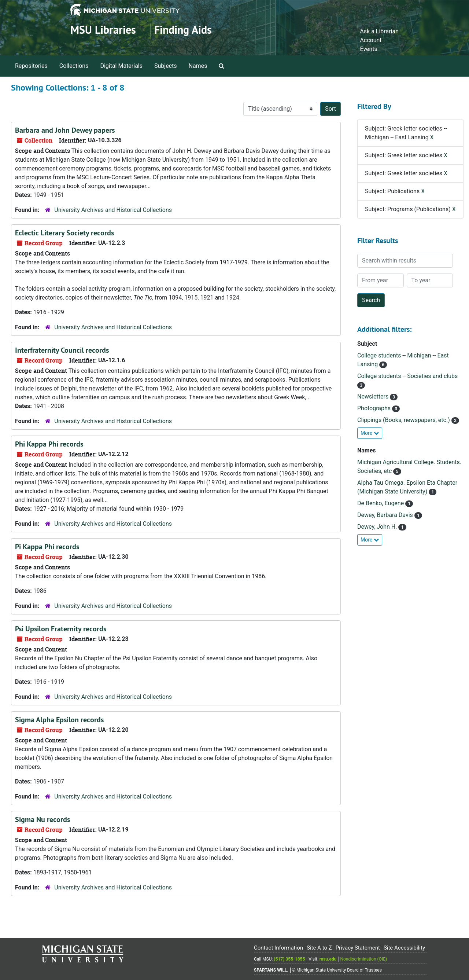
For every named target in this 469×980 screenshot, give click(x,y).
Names (198, 66)
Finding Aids (183, 30)
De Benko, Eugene (381, 503)
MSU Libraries (103, 30)
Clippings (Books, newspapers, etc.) (404, 420)
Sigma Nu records (43, 819)
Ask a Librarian (379, 31)
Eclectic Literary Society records (64, 233)
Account (371, 40)
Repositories (31, 66)
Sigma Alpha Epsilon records (59, 720)
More (370, 433)
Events (368, 49)
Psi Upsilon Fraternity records (61, 629)
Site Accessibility (404, 948)
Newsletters (374, 397)
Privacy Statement (358, 948)
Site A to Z (319, 948)
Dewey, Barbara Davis (386, 515)
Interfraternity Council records (62, 350)
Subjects (165, 66)
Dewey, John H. (378, 527)
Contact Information (278, 948)
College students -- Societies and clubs (407, 376)
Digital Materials (121, 66)
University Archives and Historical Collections (113, 210)
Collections (74, 66)
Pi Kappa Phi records (47, 547)
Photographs (375, 408)
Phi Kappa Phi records (49, 444)
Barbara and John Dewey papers (65, 130)
